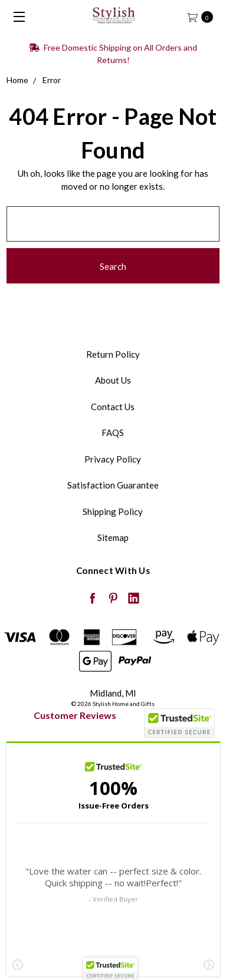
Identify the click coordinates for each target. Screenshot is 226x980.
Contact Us (113, 407)
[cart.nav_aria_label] (203, 16)
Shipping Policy (113, 512)
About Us (113, 380)
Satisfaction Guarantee (113, 485)
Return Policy (113, 354)
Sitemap (113, 537)
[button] (110, 969)
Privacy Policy (113, 459)
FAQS (113, 433)
